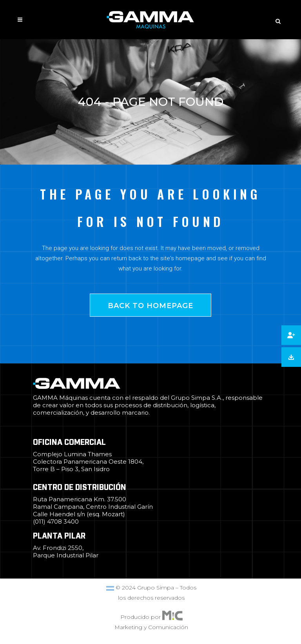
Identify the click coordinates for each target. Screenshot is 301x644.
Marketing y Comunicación (151, 627)
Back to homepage (150, 306)
